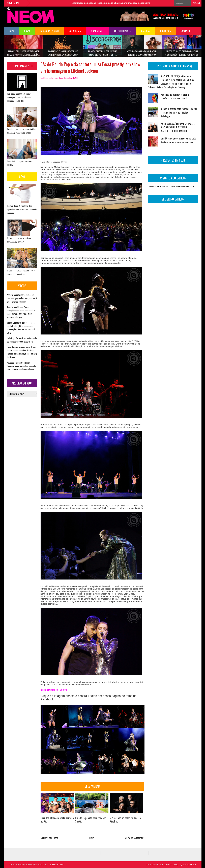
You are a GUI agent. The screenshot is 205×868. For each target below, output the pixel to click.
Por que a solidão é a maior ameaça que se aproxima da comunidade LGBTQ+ (19, 97)
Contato (185, 31)
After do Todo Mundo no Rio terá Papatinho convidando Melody (142, 53)
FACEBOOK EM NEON (50, 31)
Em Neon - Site (57, 865)
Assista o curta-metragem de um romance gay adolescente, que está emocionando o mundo (22, 298)
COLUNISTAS (75, 31)
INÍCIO (92, 838)
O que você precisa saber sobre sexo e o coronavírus (21, 272)
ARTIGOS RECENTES (49, 838)
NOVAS (27, 31)
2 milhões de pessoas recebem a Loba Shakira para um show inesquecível (116, 3)
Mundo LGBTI (97, 31)
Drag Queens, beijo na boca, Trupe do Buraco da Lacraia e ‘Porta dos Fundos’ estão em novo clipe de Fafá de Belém (22, 352)
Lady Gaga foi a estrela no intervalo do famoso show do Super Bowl (22, 340)
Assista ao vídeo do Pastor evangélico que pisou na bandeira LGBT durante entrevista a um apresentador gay (21, 312)
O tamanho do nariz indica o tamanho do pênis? (19, 240)
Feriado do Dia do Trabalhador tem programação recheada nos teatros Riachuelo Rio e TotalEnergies (182, 54)
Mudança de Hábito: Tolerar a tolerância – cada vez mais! (175, 96)
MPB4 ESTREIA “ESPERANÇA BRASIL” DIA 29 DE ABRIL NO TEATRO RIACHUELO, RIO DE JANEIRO (178, 127)
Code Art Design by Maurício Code (180, 865)
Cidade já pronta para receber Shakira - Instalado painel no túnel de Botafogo (179, 112)
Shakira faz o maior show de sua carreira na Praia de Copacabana (63, 53)
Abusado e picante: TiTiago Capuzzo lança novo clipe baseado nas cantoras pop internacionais (21, 366)
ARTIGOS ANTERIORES (135, 838)
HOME (11, 31)
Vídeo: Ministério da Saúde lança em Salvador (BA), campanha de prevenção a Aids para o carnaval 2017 (21, 328)
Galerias (146, 31)
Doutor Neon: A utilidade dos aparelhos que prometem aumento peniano (22, 209)
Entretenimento (123, 31)
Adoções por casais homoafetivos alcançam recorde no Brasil (22, 131)
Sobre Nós (165, 31)
